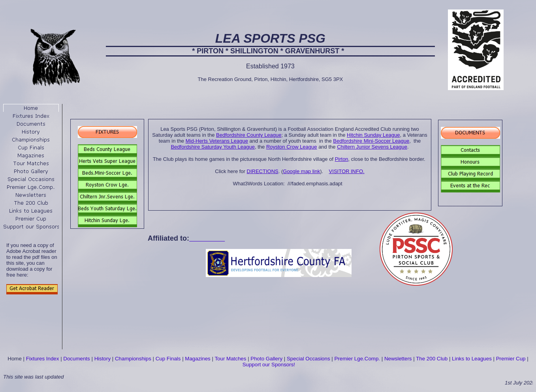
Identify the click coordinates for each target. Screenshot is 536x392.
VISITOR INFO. (347, 171)
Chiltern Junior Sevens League (372, 147)
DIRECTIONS (263, 171)
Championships (133, 359)
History (102, 359)
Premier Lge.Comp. (357, 359)
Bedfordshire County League (249, 135)
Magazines (197, 359)
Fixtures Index (43, 359)
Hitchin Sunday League (373, 135)
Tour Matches (230, 359)
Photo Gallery (266, 359)
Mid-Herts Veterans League (217, 141)
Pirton (342, 159)
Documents (76, 359)
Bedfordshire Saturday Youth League (213, 147)
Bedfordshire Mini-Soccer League (371, 141)
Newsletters (398, 359)
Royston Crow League (292, 147)
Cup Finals (168, 359)
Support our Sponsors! (269, 365)
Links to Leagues (472, 359)
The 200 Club (432, 359)
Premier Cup (511, 359)
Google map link (301, 171)
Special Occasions (308, 359)
